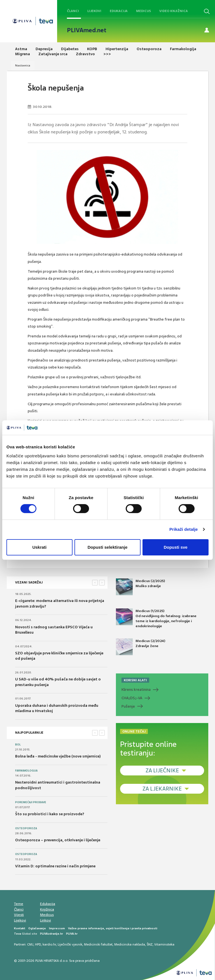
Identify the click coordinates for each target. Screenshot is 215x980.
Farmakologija (26, 771)
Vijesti (19, 915)
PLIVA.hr (72, 934)
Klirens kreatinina (136, 690)
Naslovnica (23, 65)
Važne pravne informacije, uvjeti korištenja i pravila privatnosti (113, 928)
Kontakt (20, 928)
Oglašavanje (37, 928)
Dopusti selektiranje (108, 547)
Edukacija (119, 11)
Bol (18, 745)
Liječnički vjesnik (70, 944)
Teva (17, 934)
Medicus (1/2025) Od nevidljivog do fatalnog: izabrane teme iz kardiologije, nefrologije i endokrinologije (156, 618)
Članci (73, 11)
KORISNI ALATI (135, 680)
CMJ (30, 944)
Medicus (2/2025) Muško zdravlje (140, 587)
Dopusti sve (176, 547)
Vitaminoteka (164, 944)
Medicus (143, 11)
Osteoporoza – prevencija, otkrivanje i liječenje (58, 840)
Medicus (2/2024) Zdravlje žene (141, 647)
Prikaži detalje (184, 529)
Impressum (57, 928)
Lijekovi (94, 11)
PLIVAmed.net (87, 30)
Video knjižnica (174, 11)
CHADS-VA (132, 698)
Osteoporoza (26, 828)
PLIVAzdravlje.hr (52, 934)
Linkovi (45, 920)
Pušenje (128, 706)
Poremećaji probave (31, 802)
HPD (38, 944)
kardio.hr (49, 944)
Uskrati (39, 547)
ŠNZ (150, 944)
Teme (19, 904)
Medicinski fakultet (98, 944)
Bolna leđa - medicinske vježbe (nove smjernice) (58, 756)
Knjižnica (47, 909)
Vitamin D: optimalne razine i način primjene (55, 866)
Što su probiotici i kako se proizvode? (50, 814)
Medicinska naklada (130, 944)
